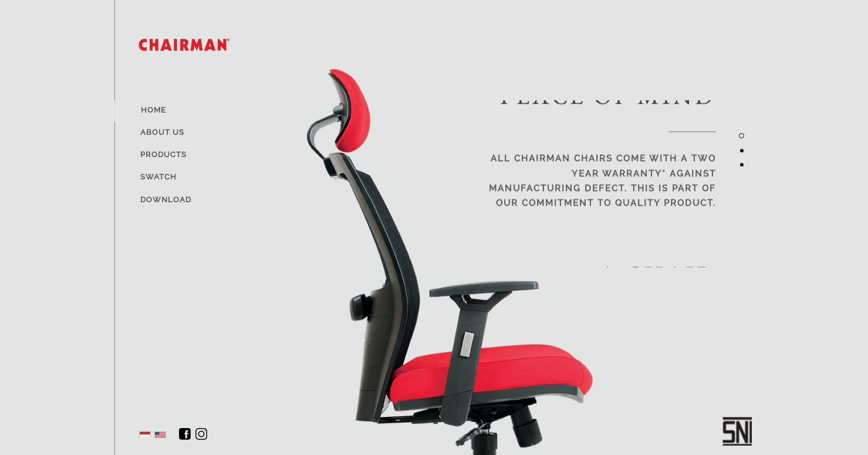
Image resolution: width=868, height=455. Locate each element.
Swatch (158, 177)
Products (163, 155)
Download (166, 200)
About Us (162, 132)
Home (153, 110)
